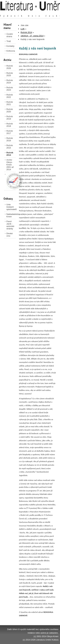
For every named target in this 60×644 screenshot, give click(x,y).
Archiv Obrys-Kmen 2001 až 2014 (10, 165)
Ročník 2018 (10, 125)
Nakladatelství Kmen (11, 215)
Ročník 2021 (10, 103)
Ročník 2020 (10, 110)
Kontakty (10, 46)
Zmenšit (49, 13)
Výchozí (39, 13)
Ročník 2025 (10, 74)
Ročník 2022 (10, 96)
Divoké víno (10, 235)
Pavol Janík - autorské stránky (10, 225)
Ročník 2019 (10, 118)
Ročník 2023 (10, 89)
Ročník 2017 (10, 132)
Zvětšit (30, 13)
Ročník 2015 (10, 147)
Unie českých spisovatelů (11, 207)
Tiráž (9, 41)
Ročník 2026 (10, 67)
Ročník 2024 (10, 81)
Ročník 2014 (10, 154)
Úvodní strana (10, 35)
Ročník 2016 (10, 139)
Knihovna (11, 51)
